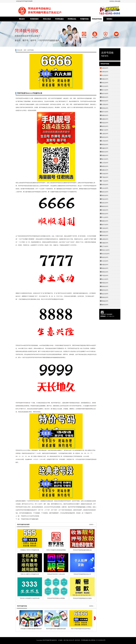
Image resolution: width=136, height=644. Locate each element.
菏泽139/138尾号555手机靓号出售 (30, 574)
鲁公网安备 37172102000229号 (97, 640)
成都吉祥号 (105, 119)
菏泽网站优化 (72, 19)
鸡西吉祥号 (105, 265)
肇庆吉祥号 (105, 196)
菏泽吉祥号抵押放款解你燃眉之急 (82, 550)
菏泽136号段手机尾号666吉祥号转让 (81, 629)
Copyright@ (39, 640)
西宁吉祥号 (105, 112)
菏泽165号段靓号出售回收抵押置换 (56, 550)
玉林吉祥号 (105, 228)
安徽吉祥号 (105, 243)
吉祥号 (20, 450)
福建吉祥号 (105, 148)
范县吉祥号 (105, 199)
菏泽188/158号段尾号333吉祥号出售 (30, 598)
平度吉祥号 (105, 276)
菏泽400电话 (47, 19)
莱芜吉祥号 (105, 145)
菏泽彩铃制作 (34, 19)
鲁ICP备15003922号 (69, 640)
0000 (51, 345)
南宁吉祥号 (105, 225)
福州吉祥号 (105, 137)
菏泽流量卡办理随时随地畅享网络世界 (31, 629)
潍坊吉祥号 (105, 214)
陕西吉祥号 (105, 166)
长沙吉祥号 (105, 75)
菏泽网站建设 (59, 19)
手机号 (88, 186)
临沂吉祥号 (105, 294)
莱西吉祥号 (105, 272)
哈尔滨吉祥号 (106, 254)
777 (91, 453)
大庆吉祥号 (105, 261)
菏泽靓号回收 (84, 19)
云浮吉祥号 (105, 163)
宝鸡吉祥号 (105, 174)
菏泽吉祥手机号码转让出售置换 (56, 598)
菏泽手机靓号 (19, 403)
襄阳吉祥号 (105, 97)
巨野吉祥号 (105, 72)
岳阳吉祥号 (105, 68)
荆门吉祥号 (105, 90)
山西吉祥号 (105, 134)
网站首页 (22, 19)
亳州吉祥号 (105, 236)
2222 (27, 450)
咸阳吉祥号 (105, 170)
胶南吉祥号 (105, 286)
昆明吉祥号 (105, 108)
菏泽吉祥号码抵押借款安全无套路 (82, 598)
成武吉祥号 (105, 257)
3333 (37, 403)
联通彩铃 (93, 348)
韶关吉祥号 (105, 192)
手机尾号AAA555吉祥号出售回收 (30, 516)
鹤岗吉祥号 (105, 268)
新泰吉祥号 (105, 297)
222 (23, 456)
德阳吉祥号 (105, 115)
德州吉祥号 (105, 126)
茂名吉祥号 (105, 203)
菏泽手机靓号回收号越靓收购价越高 (56, 629)
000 (17, 456)
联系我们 (112, 1)
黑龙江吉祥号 (106, 250)
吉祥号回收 (31, 50)
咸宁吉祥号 (105, 94)
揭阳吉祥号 (105, 221)
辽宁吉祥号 (105, 246)
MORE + (92, 525)
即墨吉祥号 (105, 283)
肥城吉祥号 (105, 301)
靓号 (37, 450)
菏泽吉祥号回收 (97, 19)
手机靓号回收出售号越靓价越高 (30, 519)
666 (24, 98)
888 (63, 186)
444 (23, 345)
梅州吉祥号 (105, 206)
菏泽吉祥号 (19, 345)
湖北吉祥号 (105, 83)
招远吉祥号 (105, 123)
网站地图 (118, 1)
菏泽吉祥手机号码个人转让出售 (56, 574)
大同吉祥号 (105, 141)
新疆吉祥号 (105, 155)
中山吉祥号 (105, 217)
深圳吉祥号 (105, 185)
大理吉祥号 (105, 105)
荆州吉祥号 (105, 101)
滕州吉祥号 (105, 305)
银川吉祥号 (105, 159)
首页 (25, 50)
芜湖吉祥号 (105, 232)
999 (43, 239)
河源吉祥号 (105, 210)
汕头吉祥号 (105, 188)
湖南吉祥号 (105, 79)
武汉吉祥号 (105, 86)
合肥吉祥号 (105, 239)
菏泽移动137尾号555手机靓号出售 (30, 550)
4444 (67, 242)
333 (69, 406)
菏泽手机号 (21, 186)
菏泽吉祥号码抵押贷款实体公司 (82, 574)
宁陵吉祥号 (105, 177)
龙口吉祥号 (105, 279)
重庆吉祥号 (105, 152)
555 (20, 293)
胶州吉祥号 (105, 290)
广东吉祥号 (105, 181)
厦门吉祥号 (105, 130)
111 (20, 456)
